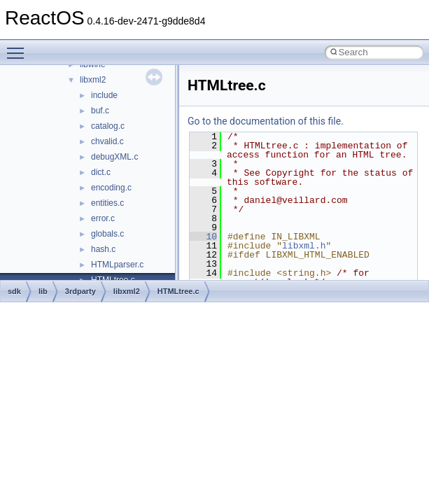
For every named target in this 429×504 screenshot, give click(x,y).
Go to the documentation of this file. (266, 121)
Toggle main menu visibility (19, 47)
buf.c (100, 111)
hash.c (103, 249)
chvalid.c (107, 141)
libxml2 (93, 80)
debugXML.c (114, 157)
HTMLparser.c (117, 265)
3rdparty (80, 291)
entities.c (107, 203)
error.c (103, 218)
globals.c (107, 234)
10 (203, 237)
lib (43, 291)
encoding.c (111, 188)
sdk (14, 291)
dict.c (101, 172)
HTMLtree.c (178, 291)
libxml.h (304, 246)
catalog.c (108, 126)
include (104, 95)
